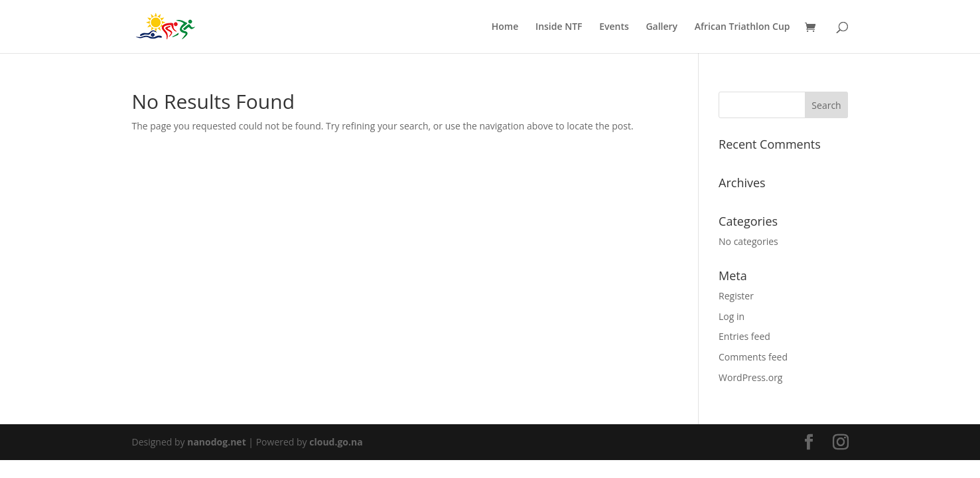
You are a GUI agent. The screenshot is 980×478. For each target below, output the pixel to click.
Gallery (662, 27)
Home (505, 27)
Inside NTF (559, 27)
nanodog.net (217, 442)
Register (736, 296)
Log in (732, 316)
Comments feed (753, 357)
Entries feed (744, 336)
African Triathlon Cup (742, 27)
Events (614, 27)
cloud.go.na (336, 442)
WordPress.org (750, 377)
